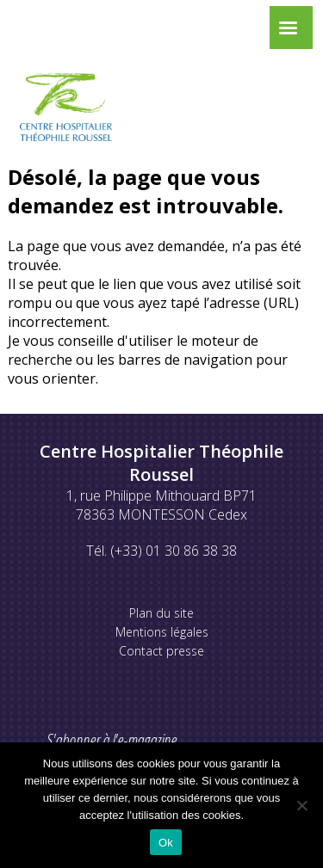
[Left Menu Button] (288, 32)
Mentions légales (162, 632)
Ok (166, 843)
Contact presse (161, 651)
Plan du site (161, 613)
